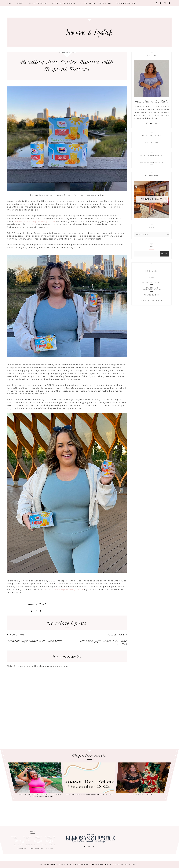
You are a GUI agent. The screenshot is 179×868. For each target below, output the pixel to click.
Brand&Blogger (107, 865)
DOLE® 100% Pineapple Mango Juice (34, 221)
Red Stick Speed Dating (64, 3)
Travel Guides (152, 295)
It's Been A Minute (151, 199)
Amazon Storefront (126, 3)
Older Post (118, 635)
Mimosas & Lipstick (58, 865)
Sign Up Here (151, 143)
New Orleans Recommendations (151, 289)
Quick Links (151, 271)
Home (10, 3)
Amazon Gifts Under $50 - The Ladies (104, 643)
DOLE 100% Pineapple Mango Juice (63, 589)
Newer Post (17, 635)
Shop (151, 277)
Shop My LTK (105, 3)
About (20, 3)
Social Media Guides (151, 300)
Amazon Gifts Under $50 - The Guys (35, 641)
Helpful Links (87, 3)
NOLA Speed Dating (38, 3)
